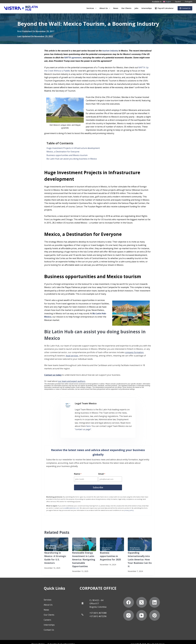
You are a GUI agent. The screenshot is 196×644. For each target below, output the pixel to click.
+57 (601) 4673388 (98, 607)
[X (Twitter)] (154, 597)
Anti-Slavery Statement (54, 640)
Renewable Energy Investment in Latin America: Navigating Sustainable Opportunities (83, 554)
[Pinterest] (167, 610)
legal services (72, 356)
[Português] (187, 2)
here (101, 421)
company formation (134, 352)
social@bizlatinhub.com (71, 503)
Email (102, 470)
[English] (167, 2)
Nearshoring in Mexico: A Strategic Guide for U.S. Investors (56, 551)
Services (92, 8)
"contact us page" (68, 424)
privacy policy (129, 505)
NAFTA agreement (73, 58)
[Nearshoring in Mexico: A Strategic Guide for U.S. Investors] (56, 539)
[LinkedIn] (167, 597)
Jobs (136, 8)
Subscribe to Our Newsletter (30, 640)
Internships (147, 8)
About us (105, 8)
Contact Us (185, 8)
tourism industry (110, 51)
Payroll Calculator (164, 8)
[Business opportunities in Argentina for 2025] (112, 539)
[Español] (176, 2)
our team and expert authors (72, 381)
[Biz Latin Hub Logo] (21, 8)
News (116, 8)
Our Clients (126, 8)
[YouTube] (154, 610)
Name (78, 470)
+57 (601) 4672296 (98, 611)
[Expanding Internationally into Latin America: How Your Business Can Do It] (140, 539)
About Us (36, 599)
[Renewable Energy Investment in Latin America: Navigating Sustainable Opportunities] (84, 539)
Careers (35, 614)
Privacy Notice (10, 640)
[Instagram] (141, 610)
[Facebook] (141, 597)
